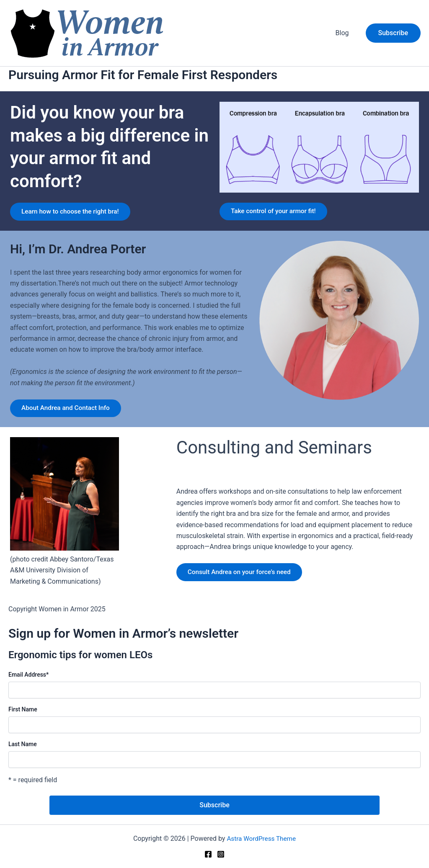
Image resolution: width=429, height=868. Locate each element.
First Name (23, 719)
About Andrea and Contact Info (69, 417)
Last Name (23, 754)
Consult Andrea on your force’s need (243, 583)
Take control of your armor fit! (277, 215)
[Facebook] (208, 855)
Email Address (28, 684)
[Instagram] (221, 855)
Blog (344, 33)
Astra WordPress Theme (261, 838)
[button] (393, 33)
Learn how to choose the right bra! (73, 215)
